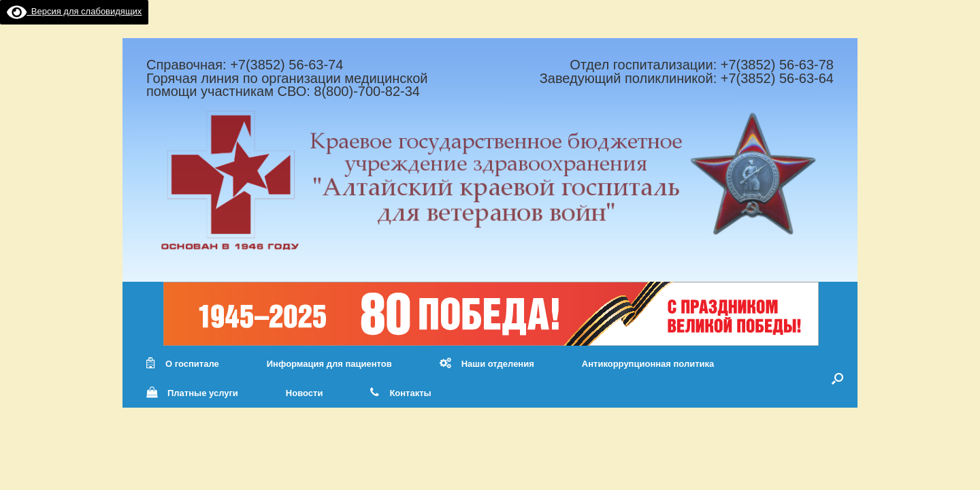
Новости (305, 393)
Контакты (401, 393)
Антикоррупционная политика (648, 364)
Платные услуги (192, 393)
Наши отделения (487, 364)
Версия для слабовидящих (74, 11)
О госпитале (183, 364)
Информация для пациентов (329, 364)
